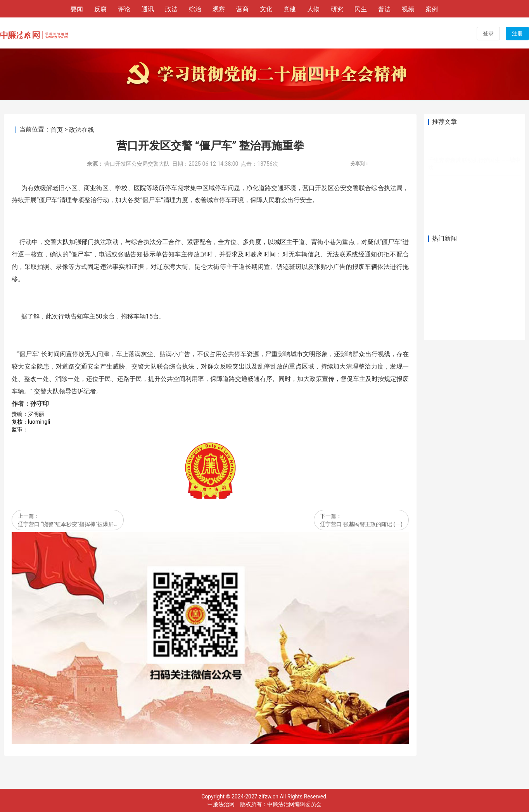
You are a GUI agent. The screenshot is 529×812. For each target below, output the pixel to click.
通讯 (148, 9)
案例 (432, 9)
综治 (195, 9)
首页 (57, 130)
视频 (408, 9)
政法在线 (81, 130)
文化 (266, 9)
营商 (242, 9)
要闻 (77, 9)
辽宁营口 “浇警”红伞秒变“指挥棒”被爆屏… (68, 524)
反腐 (100, 9)
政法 (171, 9)
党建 (290, 9)
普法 (384, 9)
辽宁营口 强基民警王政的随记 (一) (361, 524)
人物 (313, 9)
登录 (488, 33)
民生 (361, 9)
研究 (337, 9)
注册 (517, 33)
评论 (124, 9)
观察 (219, 9)
